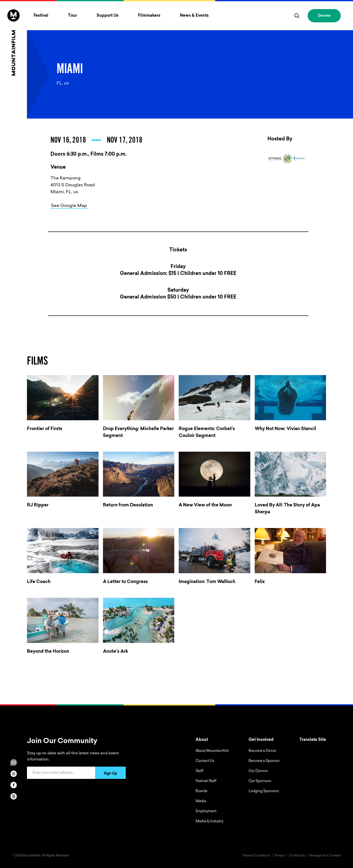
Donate (324, 16)
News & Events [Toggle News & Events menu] (194, 16)
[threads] (13, 796)
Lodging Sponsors (264, 791)
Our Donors (258, 771)
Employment (206, 812)
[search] (297, 16)
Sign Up (110, 774)
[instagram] (13, 774)
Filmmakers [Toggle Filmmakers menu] (149, 16)
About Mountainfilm (212, 751)
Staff (200, 771)
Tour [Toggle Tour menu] (72, 16)
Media (201, 801)
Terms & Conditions (256, 856)
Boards (202, 791)
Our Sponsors (260, 781)
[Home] (13, 42)
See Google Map (69, 206)
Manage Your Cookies (325, 856)
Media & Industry (209, 822)
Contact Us (205, 761)
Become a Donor (262, 751)
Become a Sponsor (264, 761)
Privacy (280, 856)
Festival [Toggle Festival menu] (41, 16)
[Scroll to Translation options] (13, 762)
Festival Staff (206, 781)
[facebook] (13, 785)
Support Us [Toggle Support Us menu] (107, 16)
